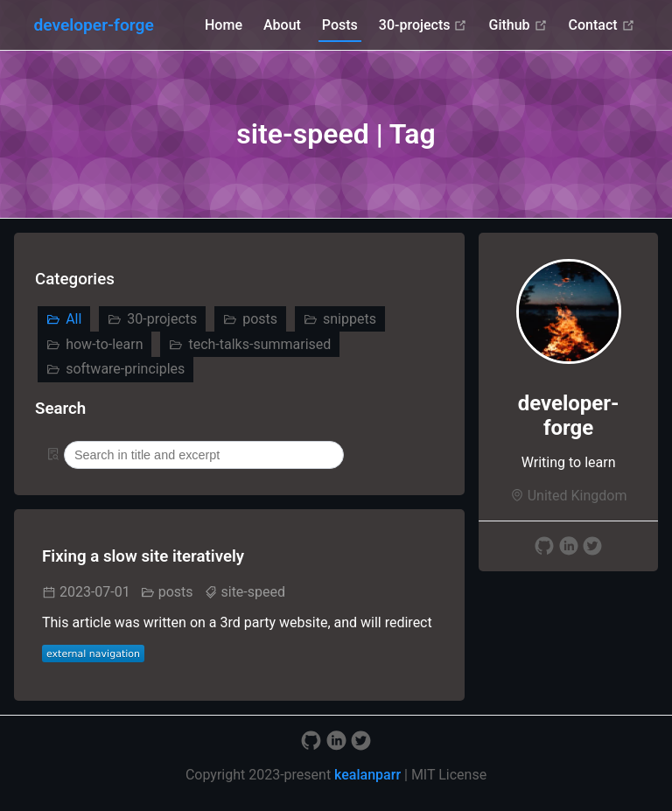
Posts (340, 25)
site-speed (252, 592)
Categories (75, 279)
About (282, 25)
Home (224, 25)
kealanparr (367, 775)
